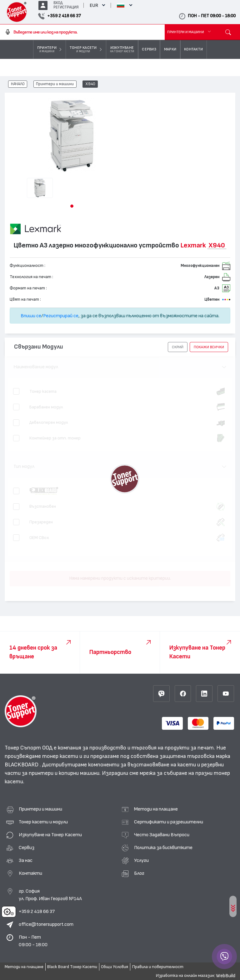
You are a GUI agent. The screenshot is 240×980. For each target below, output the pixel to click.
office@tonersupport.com (46, 924)
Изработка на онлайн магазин (185, 976)
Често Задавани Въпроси (162, 835)
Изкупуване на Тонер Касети (50, 835)
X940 (90, 84)
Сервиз (27, 848)
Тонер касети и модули (43, 822)
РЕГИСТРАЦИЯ (66, 7)
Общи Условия (115, 967)
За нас (26, 860)
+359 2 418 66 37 (37, 911)
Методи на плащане (156, 809)
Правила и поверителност (158, 967)
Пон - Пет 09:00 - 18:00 (33, 941)
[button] (72, 206)
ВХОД (58, 3)
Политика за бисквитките (163, 848)
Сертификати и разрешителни (169, 822)
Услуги (141, 860)
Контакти (30, 873)
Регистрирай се (61, 316)
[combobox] (82, 32)
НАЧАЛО (18, 84)
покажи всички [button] (209, 347)
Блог (139, 873)
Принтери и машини (55, 84)
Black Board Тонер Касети (72, 967)
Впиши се (31, 316)
